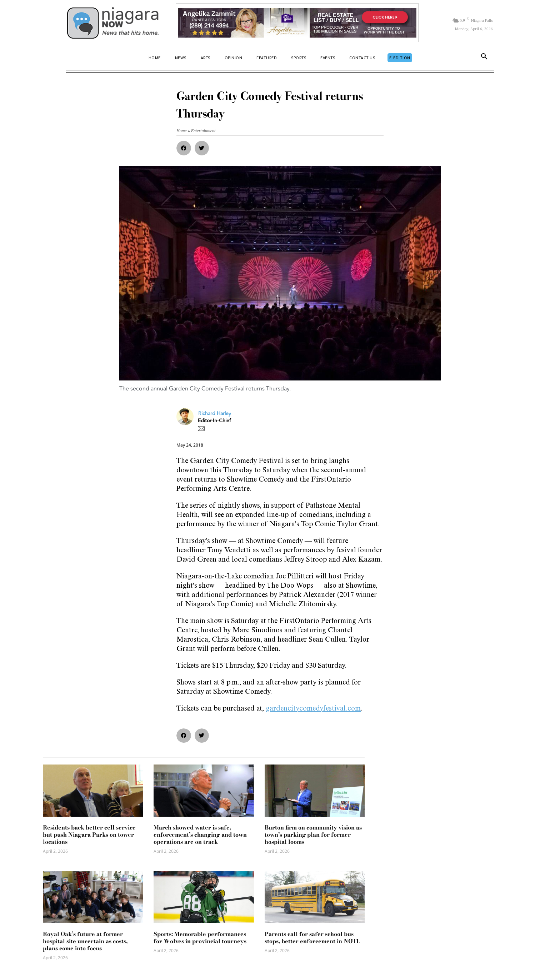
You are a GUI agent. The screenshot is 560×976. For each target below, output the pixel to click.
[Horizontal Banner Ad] (297, 23)
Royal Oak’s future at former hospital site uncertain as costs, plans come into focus (85, 941)
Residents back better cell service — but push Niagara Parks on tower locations (92, 835)
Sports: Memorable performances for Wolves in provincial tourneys (200, 937)
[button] (484, 58)
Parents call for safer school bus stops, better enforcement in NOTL (312, 937)
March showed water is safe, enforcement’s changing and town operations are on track (200, 835)
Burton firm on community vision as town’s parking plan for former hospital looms (313, 835)
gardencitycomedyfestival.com (313, 709)
